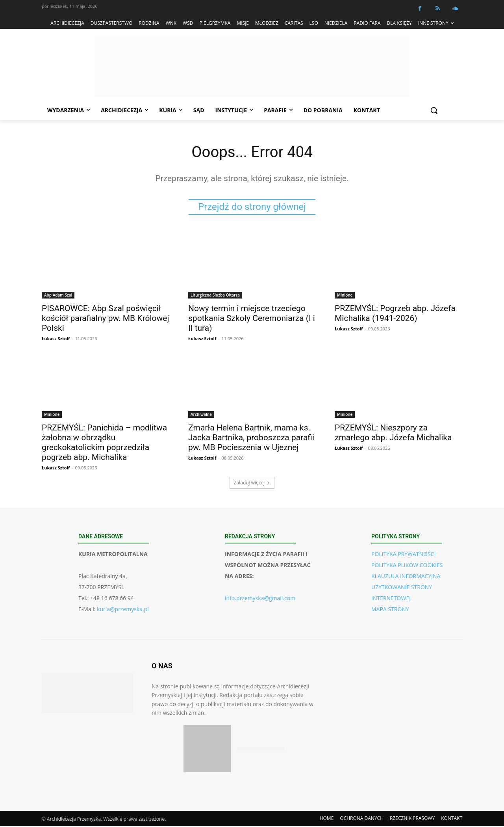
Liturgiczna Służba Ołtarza (215, 296)
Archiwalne (201, 415)
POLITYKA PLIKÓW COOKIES (407, 566)
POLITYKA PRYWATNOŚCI (403, 555)
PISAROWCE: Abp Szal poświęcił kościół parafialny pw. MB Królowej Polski (105, 319)
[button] (434, 110)
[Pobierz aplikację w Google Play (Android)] (261, 750)
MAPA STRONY (390, 610)
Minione (345, 296)
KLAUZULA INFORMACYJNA (406, 577)
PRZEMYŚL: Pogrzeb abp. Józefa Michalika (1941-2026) (395, 314)
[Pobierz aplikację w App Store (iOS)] (207, 749)
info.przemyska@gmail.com (260, 599)
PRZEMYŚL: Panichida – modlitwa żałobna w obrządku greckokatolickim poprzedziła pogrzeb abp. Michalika (104, 443)
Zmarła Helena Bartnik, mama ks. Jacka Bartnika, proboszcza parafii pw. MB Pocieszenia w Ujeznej (251, 438)
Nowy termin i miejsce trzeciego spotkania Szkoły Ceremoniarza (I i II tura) (252, 319)
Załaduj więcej (252, 483)
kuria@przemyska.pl (123, 610)
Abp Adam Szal (58, 296)
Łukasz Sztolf (56, 339)
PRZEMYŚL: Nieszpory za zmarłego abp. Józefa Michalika (393, 433)
